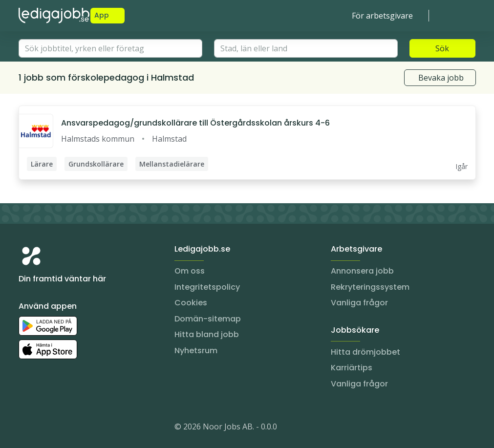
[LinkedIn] (46, 428)
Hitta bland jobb (207, 334)
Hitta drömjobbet (365, 352)
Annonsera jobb (362, 271)
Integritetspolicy (207, 287)
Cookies (191, 303)
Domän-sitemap (208, 319)
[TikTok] (85, 428)
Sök (442, 48)
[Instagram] (26, 428)
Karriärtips (352, 368)
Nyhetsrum (196, 351)
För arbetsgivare (382, 16)
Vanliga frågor (359, 303)
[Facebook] (65, 428)
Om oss (190, 271)
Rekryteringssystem (370, 287)
